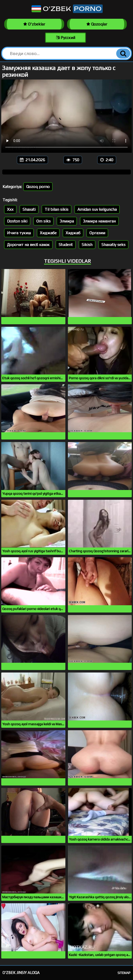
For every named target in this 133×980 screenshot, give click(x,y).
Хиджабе (48, 233)
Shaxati (29, 209)
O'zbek (67, 9)
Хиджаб (73, 233)
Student (66, 245)
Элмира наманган (99, 221)
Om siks (43, 221)
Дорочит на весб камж (28, 245)
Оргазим (97, 233)
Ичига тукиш (19, 233)
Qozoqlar (97, 24)
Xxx (10, 209)
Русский (66, 38)
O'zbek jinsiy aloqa (21, 973)
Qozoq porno (38, 187)
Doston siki (17, 221)
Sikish (87, 245)
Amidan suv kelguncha (97, 209)
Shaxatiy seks (113, 245)
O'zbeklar (34, 24)
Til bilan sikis (56, 209)
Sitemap (124, 973)
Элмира (67, 221)
